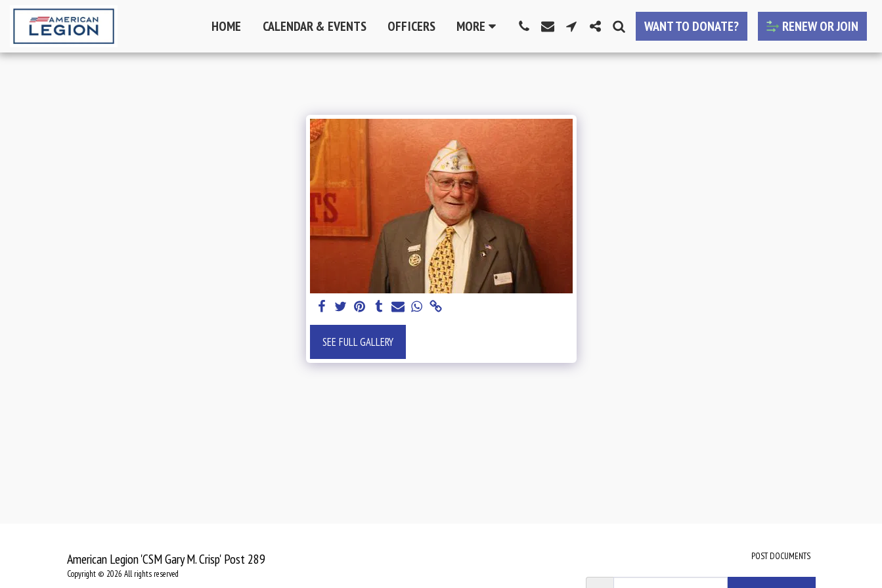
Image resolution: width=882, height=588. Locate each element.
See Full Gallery (358, 342)
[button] (524, 26)
